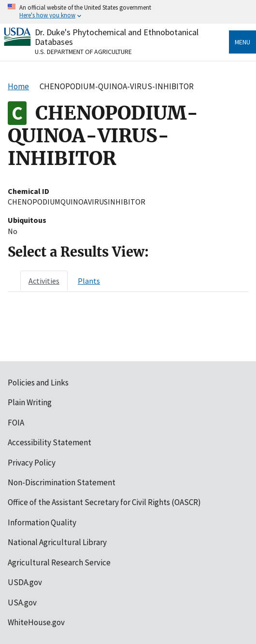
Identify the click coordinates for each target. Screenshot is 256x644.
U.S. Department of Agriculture (83, 52)
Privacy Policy (32, 463)
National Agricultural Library (57, 542)
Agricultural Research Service (59, 562)
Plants (89, 281)
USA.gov (22, 603)
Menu (242, 42)
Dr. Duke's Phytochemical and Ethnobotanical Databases (117, 37)
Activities (44, 281)
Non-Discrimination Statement (62, 482)
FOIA (16, 423)
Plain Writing (30, 402)
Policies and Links (38, 383)
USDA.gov (25, 582)
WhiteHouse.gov (36, 622)
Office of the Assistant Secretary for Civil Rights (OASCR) (104, 502)
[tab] (44, 281)
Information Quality (42, 522)
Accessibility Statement (50, 442)
